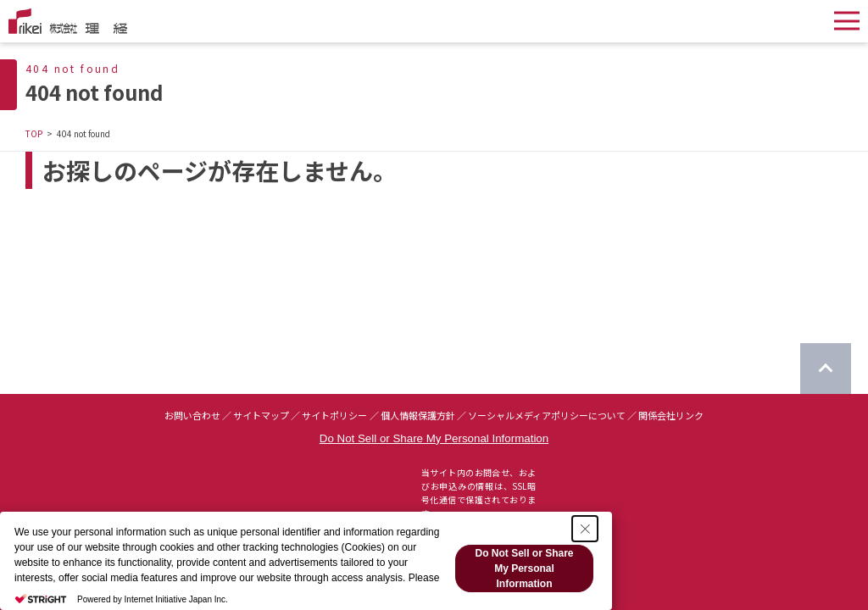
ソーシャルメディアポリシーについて (547, 415)
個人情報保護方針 (418, 415)
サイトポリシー (334, 415)
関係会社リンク (671, 415)
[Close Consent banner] (585, 529)
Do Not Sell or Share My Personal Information (434, 438)
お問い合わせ (192, 415)
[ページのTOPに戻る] (826, 369)
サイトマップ (261, 415)
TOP (34, 133)
